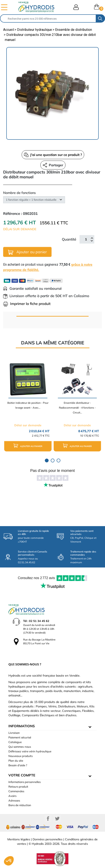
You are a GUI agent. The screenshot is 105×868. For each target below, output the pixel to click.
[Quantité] (86, 239)
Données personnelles (48, 839)
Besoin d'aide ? (18, 765)
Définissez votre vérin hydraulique (30, 751)
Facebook (48, 819)
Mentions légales (19, 839)
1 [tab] (47, 460)
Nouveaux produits (21, 756)
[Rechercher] (48, 18)
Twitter (57, 819)
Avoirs (12, 796)
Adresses (14, 800)
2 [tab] (53, 460)
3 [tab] (58, 460)
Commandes (16, 791)
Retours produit (18, 787)
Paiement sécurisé (20, 737)
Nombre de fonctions (19, 193)
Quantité (69, 239)
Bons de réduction (20, 805)
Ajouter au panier (27, 252)
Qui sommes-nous (20, 747)
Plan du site (16, 761)
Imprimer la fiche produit (27, 304)
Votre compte (22, 775)
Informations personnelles (25, 782)
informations (22, 726)
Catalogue (15, 742)
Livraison (14, 733)
